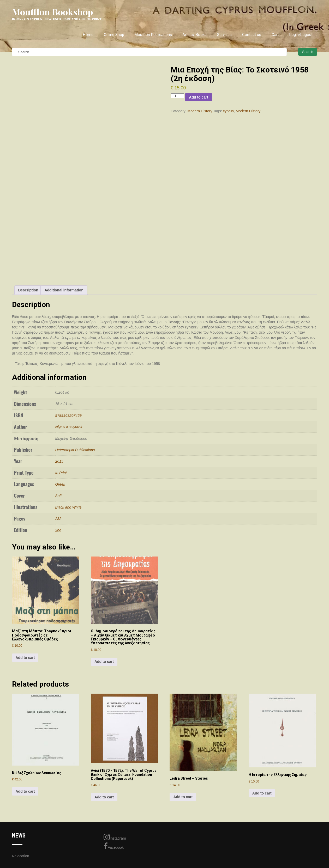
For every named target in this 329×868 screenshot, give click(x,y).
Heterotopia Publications (75, 450)
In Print (61, 473)
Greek (60, 484)
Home (88, 35)
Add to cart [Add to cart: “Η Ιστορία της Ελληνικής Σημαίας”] (262, 793)
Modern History (200, 111)
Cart (275, 35)
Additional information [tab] (64, 290)
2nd (58, 530)
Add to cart (199, 97)
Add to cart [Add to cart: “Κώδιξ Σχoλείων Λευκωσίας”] (25, 791)
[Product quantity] (177, 96)
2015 (59, 461)
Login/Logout (301, 35)
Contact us (252, 35)
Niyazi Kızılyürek (69, 427)
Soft (59, 496)
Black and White (68, 507)
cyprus (228, 111)
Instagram (115, 837)
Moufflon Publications (153, 35)
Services (224, 35)
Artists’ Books (195, 35)
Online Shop (114, 35)
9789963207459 (68, 415)
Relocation (21, 856)
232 (58, 519)
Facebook (114, 846)
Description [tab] (28, 290)
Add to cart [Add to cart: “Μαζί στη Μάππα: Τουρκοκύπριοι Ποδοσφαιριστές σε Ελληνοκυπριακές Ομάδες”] (25, 658)
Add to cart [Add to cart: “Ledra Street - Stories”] (183, 797)
